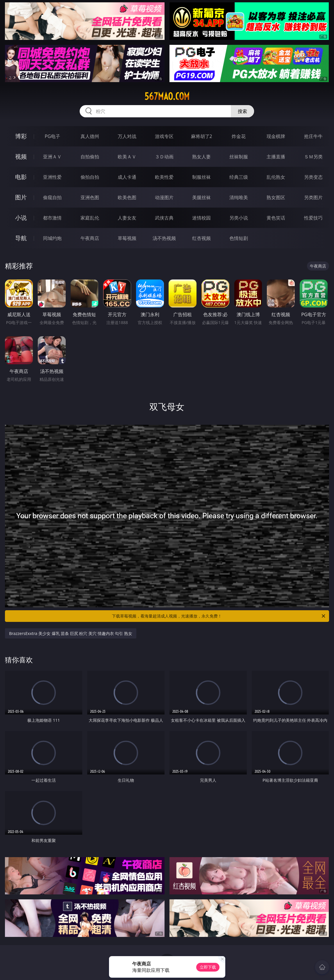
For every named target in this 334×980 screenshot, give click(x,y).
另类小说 (239, 218)
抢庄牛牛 (313, 136)
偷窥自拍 (52, 197)
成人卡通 (127, 177)
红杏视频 (201, 238)
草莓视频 (127, 238)
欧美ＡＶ (127, 157)
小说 (21, 218)
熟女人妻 (201, 157)
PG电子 (52, 136)
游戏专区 (164, 136)
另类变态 (313, 177)
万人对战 (127, 136)
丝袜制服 (239, 157)
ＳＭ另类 (313, 157)
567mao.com (167, 96)
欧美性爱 (164, 177)
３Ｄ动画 (164, 157)
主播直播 (276, 157)
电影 (21, 177)
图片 (21, 197)
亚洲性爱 (52, 177)
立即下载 (208, 967)
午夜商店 (90, 238)
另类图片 (313, 197)
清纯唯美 (239, 197)
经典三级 (239, 177)
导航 (21, 238)
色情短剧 (239, 238)
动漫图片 (164, 197)
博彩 (21, 136)
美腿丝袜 (201, 197)
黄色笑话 (276, 218)
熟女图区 (276, 197)
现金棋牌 (276, 136)
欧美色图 (127, 197)
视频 (21, 156)
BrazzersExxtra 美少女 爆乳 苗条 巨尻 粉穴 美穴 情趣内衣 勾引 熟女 (71, 633)
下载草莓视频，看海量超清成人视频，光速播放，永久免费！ (219, 616)
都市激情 (52, 218)
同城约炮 (52, 238)
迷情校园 (201, 218)
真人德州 (90, 136)
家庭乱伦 (90, 218)
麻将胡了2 (202, 136)
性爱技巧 (313, 218)
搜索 (242, 111)
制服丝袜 (201, 177)
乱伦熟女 (276, 177)
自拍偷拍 (90, 157)
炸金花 (239, 136)
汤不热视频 (164, 238)
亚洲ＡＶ (52, 157)
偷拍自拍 (90, 177)
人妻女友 (127, 218)
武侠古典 (164, 218)
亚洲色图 (90, 197)
